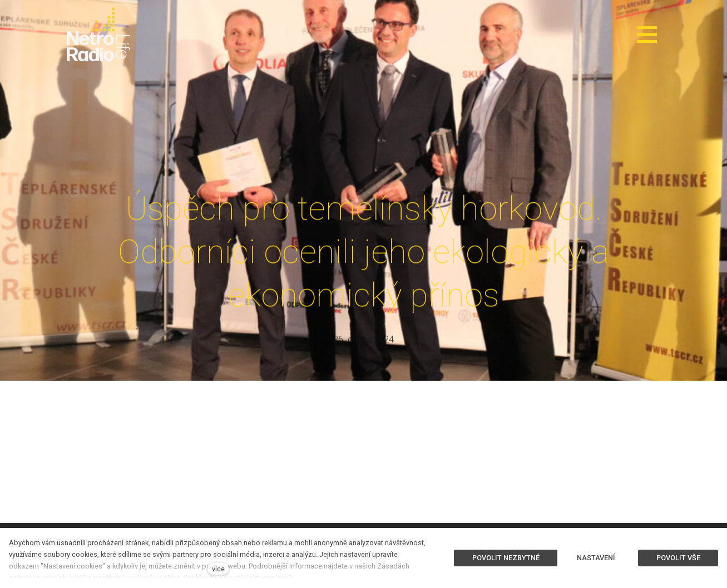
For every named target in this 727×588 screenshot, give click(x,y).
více (218, 569)
